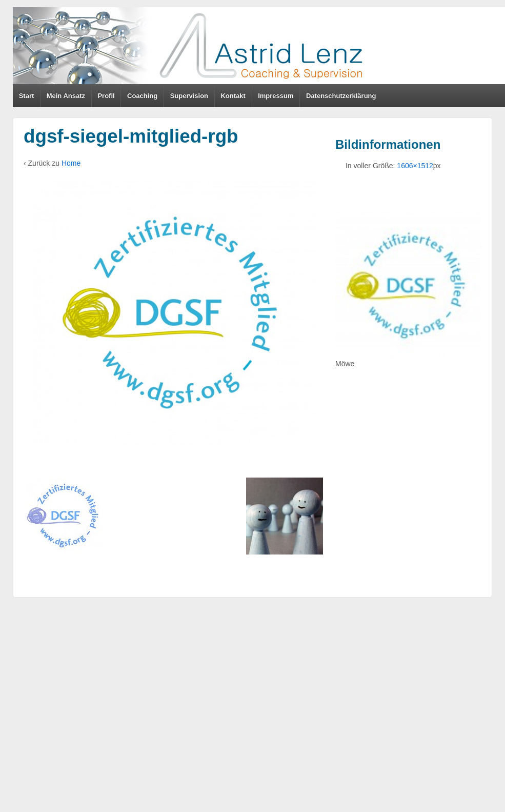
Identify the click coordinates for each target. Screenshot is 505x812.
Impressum (276, 96)
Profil (106, 96)
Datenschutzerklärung (341, 96)
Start (27, 96)
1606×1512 (415, 166)
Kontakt (233, 96)
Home (71, 163)
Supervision (189, 96)
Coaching (142, 96)
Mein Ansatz (66, 96)
